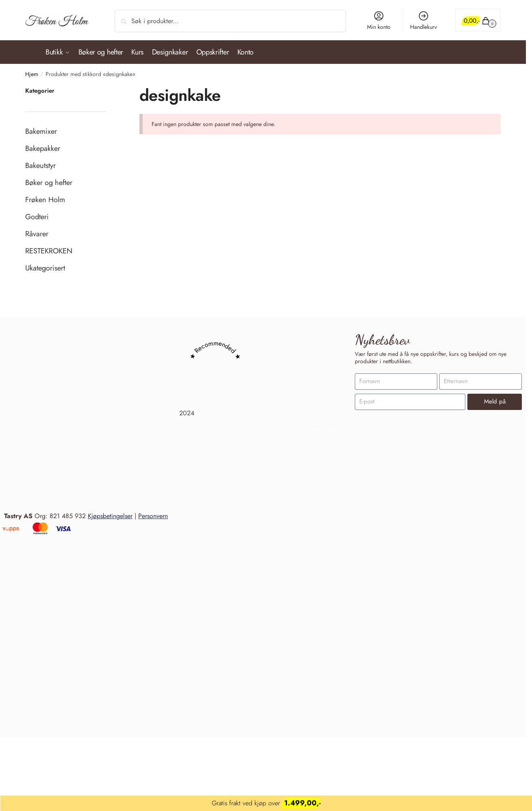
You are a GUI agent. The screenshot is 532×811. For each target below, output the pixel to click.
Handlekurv (423, 21)
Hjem (32, 71)
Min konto (379, 21)
